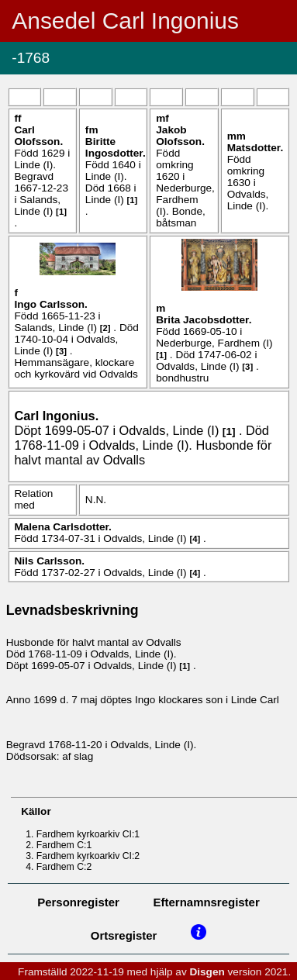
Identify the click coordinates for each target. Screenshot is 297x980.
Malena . (62, 527)
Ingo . (50, 304)
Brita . (204, 320)
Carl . (38, 136)
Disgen (207, 972)
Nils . (49, 561)
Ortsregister (124, 935)
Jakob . (180, 136)
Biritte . (116, 147)
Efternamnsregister (207, 902)
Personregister (78, 902)
